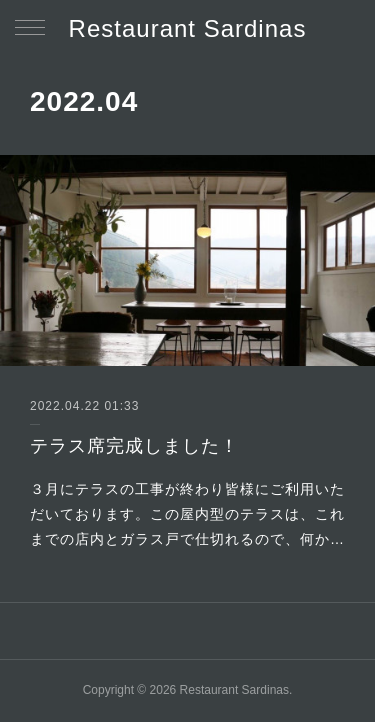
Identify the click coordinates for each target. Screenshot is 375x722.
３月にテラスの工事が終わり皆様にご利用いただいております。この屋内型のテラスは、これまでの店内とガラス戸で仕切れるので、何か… (187, 514)
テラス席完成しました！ (134, 446)
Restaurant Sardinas (188, 28)
